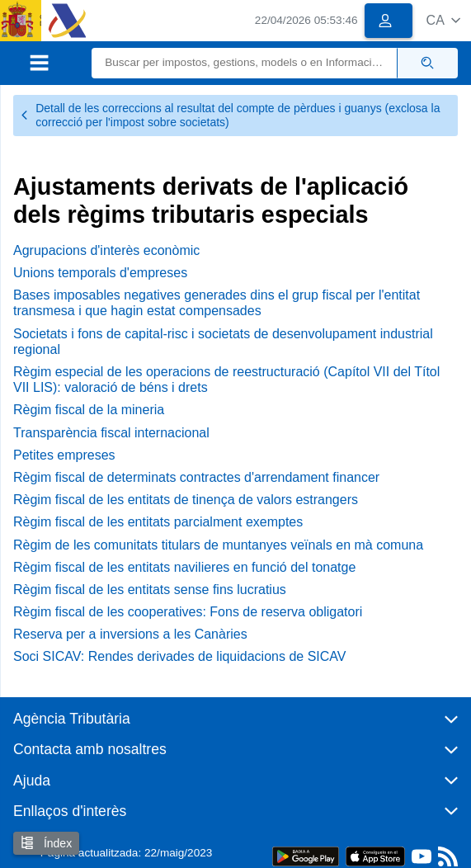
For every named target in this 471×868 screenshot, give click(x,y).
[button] (443, 20)
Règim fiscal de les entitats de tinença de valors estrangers (186, 500)
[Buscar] (245, 63)
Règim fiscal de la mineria (89, 410)
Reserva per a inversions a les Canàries (130, 634)
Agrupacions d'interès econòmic (106, 250)
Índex (46, 843)
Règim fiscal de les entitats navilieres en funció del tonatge (184, 567)
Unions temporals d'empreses (100, 273)
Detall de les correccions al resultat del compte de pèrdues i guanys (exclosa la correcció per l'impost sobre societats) (230, 115)
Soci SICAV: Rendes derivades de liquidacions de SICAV (179, 656)
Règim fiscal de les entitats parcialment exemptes (158, 522)
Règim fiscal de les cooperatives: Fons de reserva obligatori (188, 612)
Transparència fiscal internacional (111, 433)
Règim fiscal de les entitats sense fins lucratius (150, 590)
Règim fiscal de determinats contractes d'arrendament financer (196, 477)
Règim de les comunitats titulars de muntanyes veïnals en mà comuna (218, 545)
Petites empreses (64, 455)
